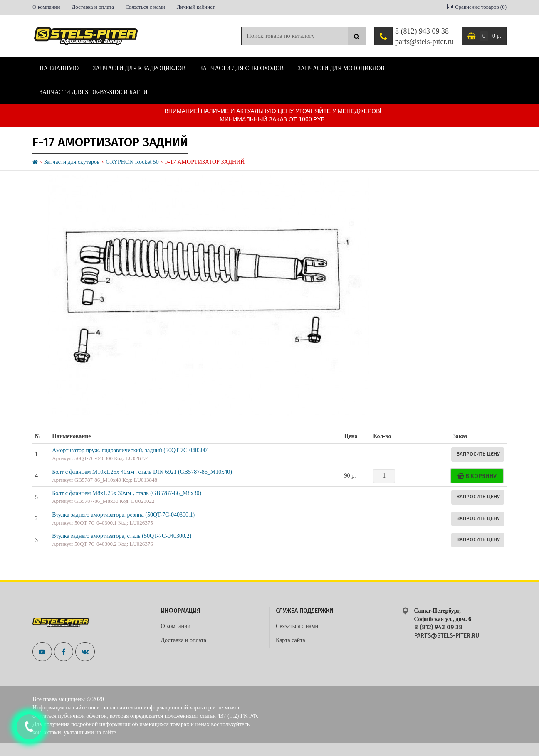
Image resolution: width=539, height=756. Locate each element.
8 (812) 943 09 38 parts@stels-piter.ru (424, 37)
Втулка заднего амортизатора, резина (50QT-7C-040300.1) (123, 515)
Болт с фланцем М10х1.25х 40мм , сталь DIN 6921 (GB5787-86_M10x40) (142, 472)
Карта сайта (291, 640)
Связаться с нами (145, 7)
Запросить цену (478, 453)
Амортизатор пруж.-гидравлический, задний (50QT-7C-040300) (130, 450)
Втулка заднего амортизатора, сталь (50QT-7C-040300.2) (122, 536)
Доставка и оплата (93, 7)
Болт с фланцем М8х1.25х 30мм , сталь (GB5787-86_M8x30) (127, 493)
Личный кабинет (196, 7)
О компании (46, 7)
